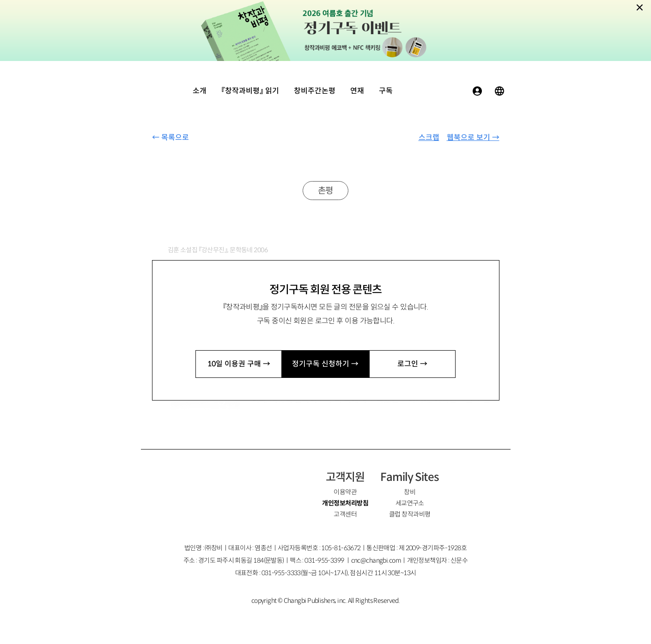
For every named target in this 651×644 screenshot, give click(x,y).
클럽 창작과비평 (410, 514)
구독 (386, 91)
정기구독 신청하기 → (326, 364)
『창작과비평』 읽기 (250, 91)
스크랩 (429, 137)
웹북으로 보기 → (473, 137)
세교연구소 (410, 503)
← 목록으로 (170, 137)
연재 (357, 91)
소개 (200, 91)
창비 (410, 492)
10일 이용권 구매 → (239, 364)
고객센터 (345, 514)
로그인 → (412, 364)
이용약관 (345, 492)
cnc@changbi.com (376, 560)
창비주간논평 (315, 91)
